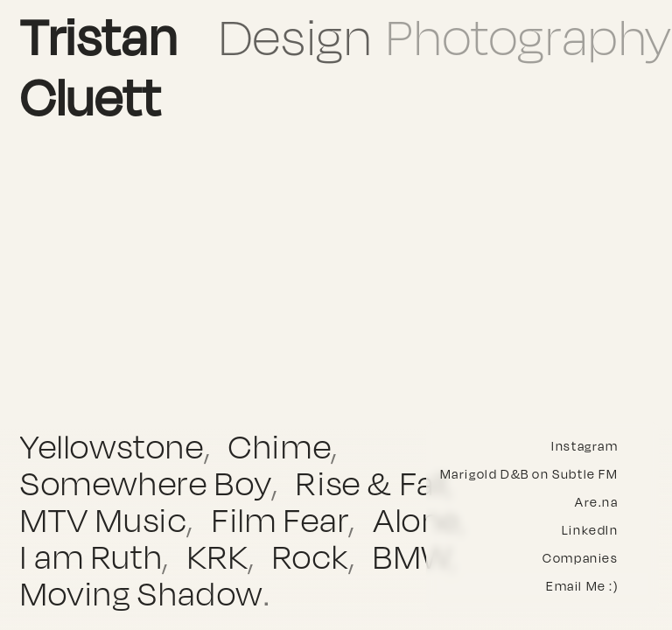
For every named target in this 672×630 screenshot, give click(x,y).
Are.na (597, 502)
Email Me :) (582, 586)
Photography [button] (529, 37)
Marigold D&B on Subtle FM (529, 474)
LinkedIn (590, 530)
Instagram (584, 446)
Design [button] (296, 37)
